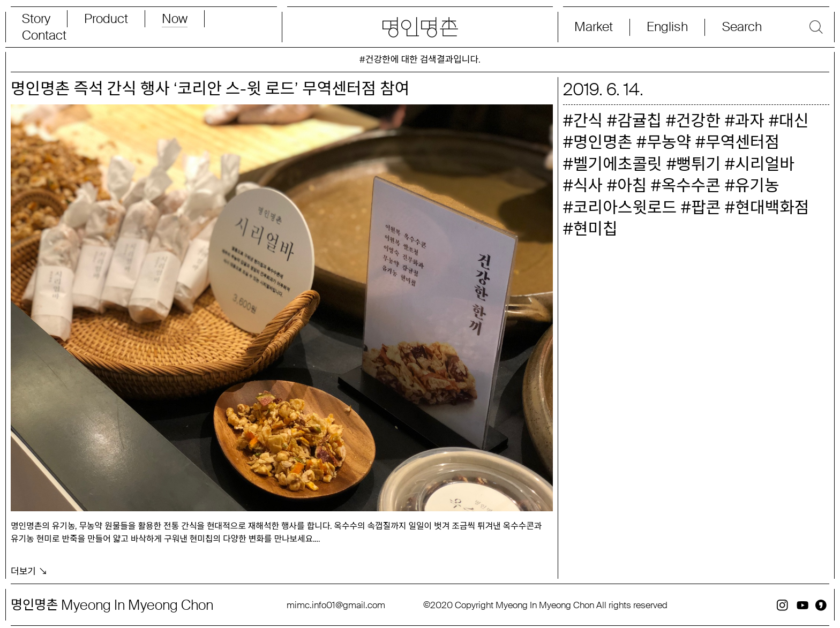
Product (106, 19)
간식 (588, 121)
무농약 (669, 142)
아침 (632, 186)
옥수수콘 (691, 186)
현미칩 (595, 229)
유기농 (757, 186)
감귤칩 (639, 121)
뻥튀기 (699, 164)
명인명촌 (603, 142)
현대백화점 (772, 207)
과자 (750, 121)
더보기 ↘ (29, 567)
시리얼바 (764, 164)
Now (175, 19)
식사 (588, 186)
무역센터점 (742, 142)
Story (36, 19)
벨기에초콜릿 (618, 164)
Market (594, 27)
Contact (44, 35)
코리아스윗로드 (625, 207)
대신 (794, 121)
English (667, 27)
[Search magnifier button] (767, 27)
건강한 (698, 121)
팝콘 (706, 207)
